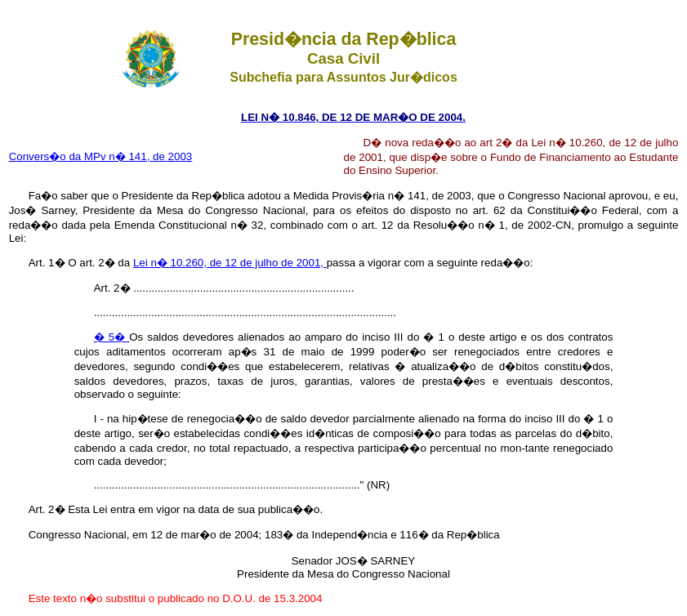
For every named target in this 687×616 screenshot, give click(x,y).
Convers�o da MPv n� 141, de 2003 (101, 156)
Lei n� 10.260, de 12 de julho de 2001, (230, 263)
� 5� (112, 337)
